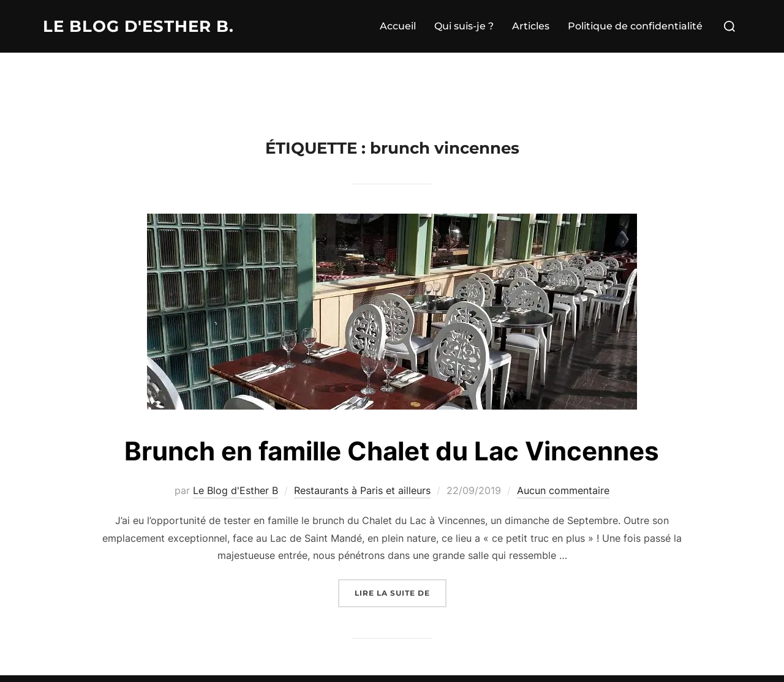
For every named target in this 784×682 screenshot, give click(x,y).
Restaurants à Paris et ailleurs (362, 490)
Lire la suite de (401, 592)
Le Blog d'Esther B (236, 490)
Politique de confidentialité (635, 26)
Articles (531, 26)
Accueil (398, 26)
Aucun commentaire (563, 490)
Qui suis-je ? (464, 26)
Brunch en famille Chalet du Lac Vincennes (392, 451)
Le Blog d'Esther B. (138, 26)
